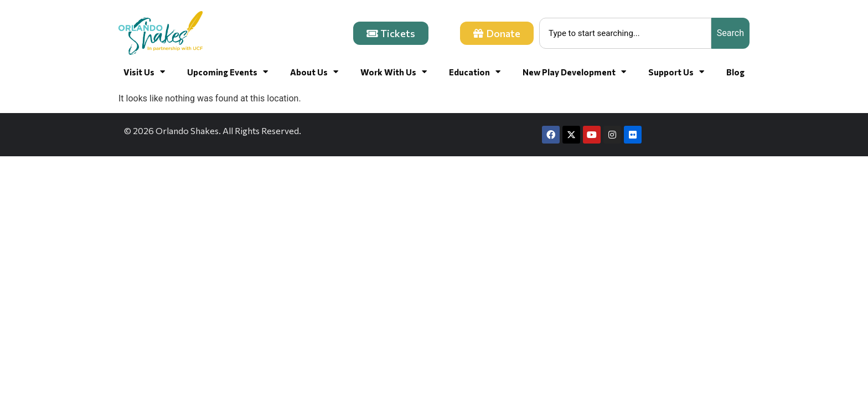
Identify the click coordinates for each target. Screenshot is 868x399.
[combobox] (625, 33)
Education (475, 72)
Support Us (676, 72)
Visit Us (144, 72)
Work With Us (394, 72)
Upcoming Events (228, 72)
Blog (735, 72)
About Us (314, 72)
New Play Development (574, 72)
